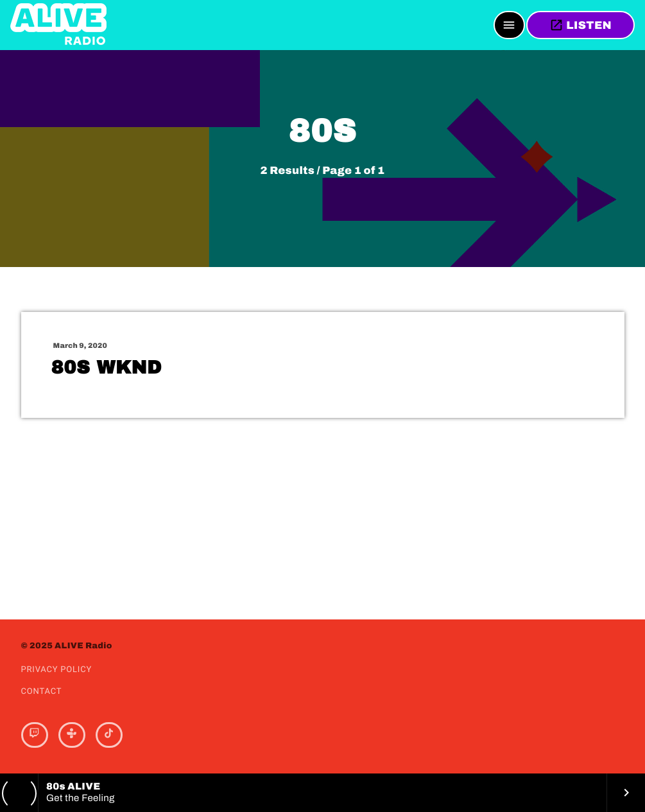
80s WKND (107, 368)
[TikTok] (109, 735)
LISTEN (580, 25)
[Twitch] (35, 735)
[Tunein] (72, 735)
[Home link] (58, 25)
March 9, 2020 (81, 346)
